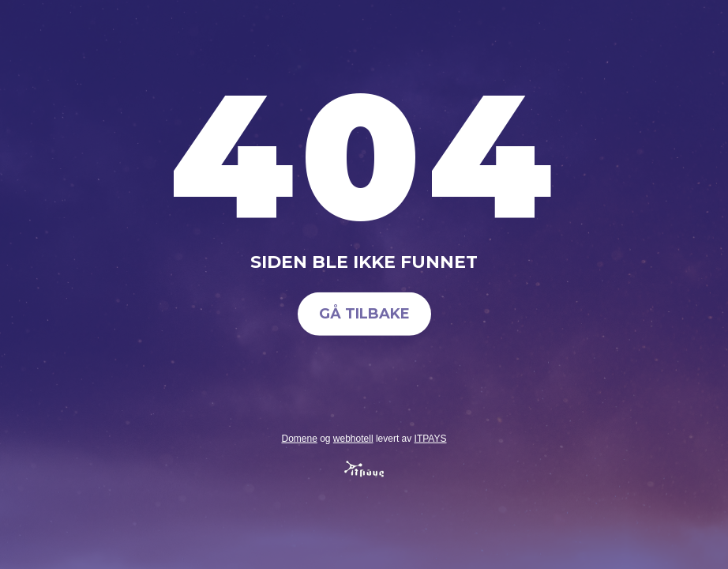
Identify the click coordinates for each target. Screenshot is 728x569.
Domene (299, 438)
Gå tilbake (364, 314)
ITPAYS (431, 438)
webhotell (353, 438)
